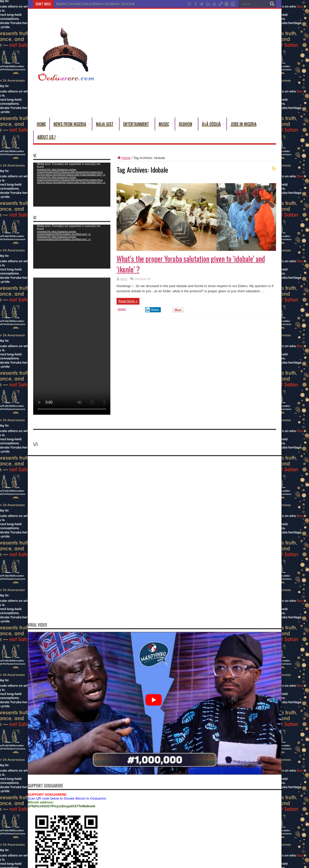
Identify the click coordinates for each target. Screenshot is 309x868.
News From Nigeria (72, 124)
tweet (122, 309)
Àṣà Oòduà (213, 124)
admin (124, 279)
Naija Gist (107, 124)
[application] (72, 185)
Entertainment (138, 124)
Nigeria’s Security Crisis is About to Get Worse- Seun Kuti (95, 4)
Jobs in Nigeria (245, 124)
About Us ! (48, 137)
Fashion (187, 124)
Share (152, 310)
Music (166, 124)
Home (41, 124)
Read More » (128, 301)
